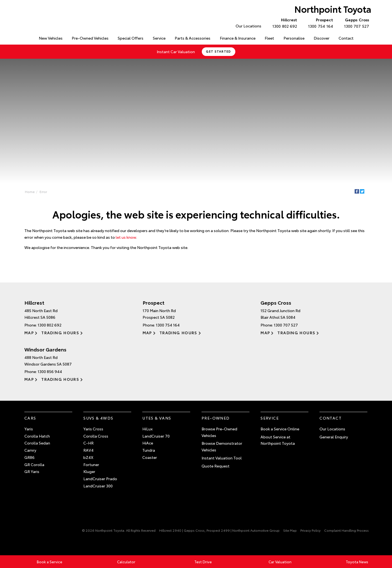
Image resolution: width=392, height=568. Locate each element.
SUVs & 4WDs (98, 418)
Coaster (150, 457)
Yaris (29, 429)
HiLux (147, 429)
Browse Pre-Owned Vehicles (219, 432)
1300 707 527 (355, 23)
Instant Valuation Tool (222, 458)
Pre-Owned (216, 418)
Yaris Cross (93, 429)
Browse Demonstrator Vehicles (222, 446)
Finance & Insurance (238, 38)
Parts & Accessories (193, 38)
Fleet (269, 38)
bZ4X (88, 457)
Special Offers (131, 38)
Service (159, 38)
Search (363, 38)
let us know (126, 237)
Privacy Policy (310, 530)
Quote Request (216, 466)
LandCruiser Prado (100, 479)
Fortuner (91, 464)
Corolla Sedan (37, 443)
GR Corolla (34, 464)
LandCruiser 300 (98, 486)
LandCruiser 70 (156, 436)
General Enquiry (334, 437)
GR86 (29, 457)
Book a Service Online (280, 429)
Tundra (149, 450)
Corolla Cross (96, 436)
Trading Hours (60, 333)
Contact (346, 38)
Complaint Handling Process (346, 530)
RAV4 (88, 450)
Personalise (294, 38)
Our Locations (248, 26)
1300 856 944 (50, 371)
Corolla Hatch (37, 436)
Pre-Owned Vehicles (90, 38)
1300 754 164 (319, 23)
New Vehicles (51, 38)
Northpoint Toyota (333, 9)
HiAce (148, 443)
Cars (30, 418)
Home (25, 37)
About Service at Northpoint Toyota (278, 440)
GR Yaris (32, 471)
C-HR (88, 443)
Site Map (290, 530)
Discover (322, 38)
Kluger (89, 471)
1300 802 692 (283, 23)
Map (29, 333)
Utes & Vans (157, 418)
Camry (30, 450)
